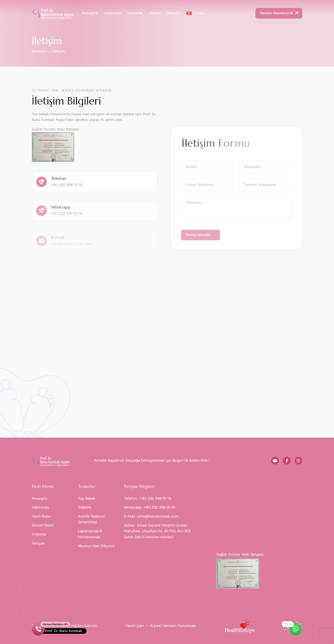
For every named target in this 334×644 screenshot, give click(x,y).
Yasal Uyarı (135, 626)
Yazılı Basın (41, 516)
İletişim (173, 13)
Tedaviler (135, 13)
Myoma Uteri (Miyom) (96, 546)
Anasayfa (90, 13)
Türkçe (195, 13)
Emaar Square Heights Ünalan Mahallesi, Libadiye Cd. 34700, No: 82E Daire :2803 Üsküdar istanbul (157, 531)
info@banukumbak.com (158, 516)
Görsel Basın (43, 525)
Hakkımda (112, 13)
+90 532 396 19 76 (67, 192)
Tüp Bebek (87, 498)
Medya (155, 13)
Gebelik (85, 507)
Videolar (39, 534)
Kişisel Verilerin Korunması (173, 626)
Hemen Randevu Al (276, 13)
